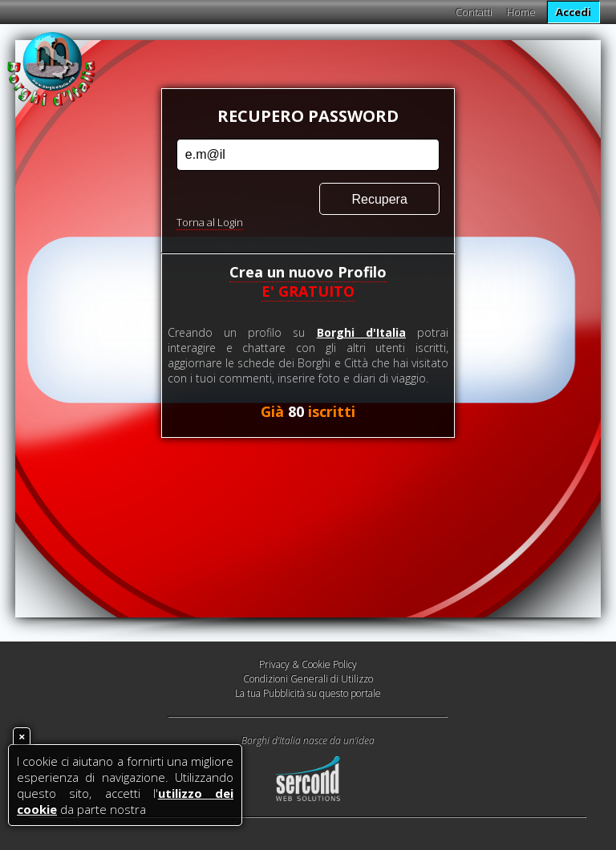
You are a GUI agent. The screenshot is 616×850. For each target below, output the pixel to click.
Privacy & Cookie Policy (308, 664)
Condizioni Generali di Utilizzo (308, 679)
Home (521, 12)
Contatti (474, 12)
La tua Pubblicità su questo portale (308, 693)
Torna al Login (210, 222)
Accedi (573, 12)
